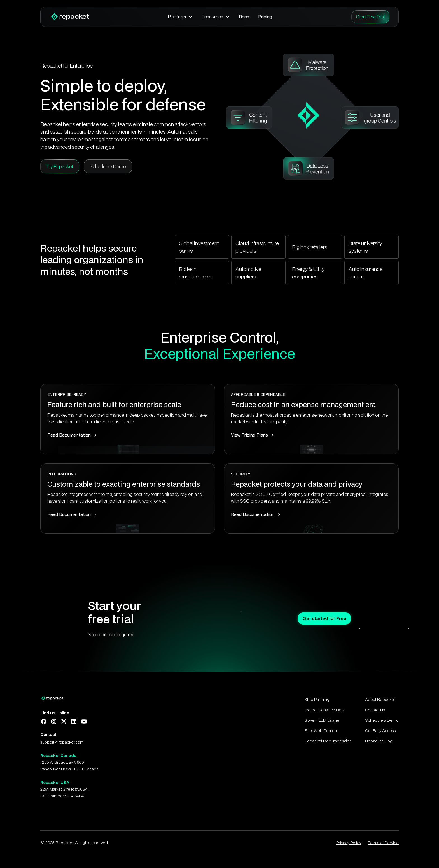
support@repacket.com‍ (62, 742)
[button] (180, 17)
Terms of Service (383, 843)
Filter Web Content (321, 731)
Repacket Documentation (328, 741)
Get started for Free (318, 618)
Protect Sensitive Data (324, 710)
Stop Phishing (317, 699)
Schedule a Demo (382, 720)
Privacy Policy (349, 843)
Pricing (265, 17)
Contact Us (375, 710)
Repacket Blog (379, 741)
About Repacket (380, 699)
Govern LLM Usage (322, 720)
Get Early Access (380, 731)
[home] (69, 17)
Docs (244, 17)
